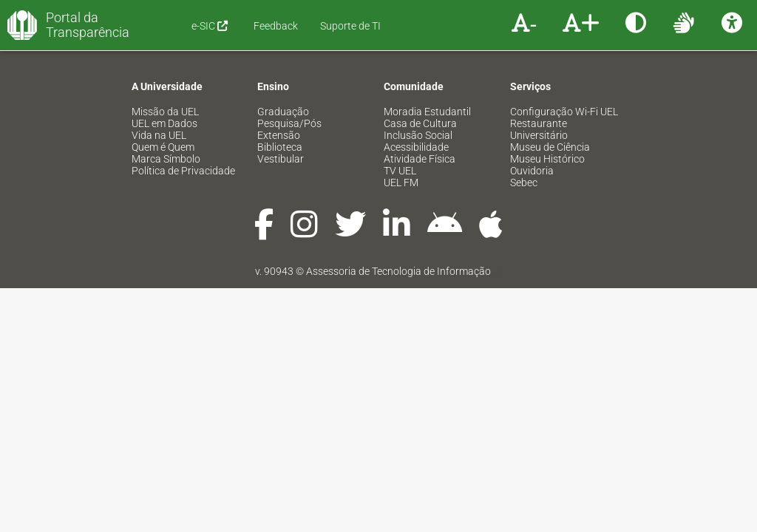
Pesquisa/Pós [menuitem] (289, 123)
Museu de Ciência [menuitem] (550, 147)
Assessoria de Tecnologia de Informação (398, 271)
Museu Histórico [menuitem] (547, 159)
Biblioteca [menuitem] (280, 147)
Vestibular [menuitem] (281, 159)
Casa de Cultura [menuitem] (420, 123)
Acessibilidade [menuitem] (416, 147)
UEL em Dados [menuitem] (164, 123)
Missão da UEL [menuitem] (165, 112)
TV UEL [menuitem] (400, 171)
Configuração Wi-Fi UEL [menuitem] (564, 112)
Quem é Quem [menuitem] (163, 147)
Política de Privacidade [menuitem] (183, 171)
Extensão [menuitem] (279, 135)
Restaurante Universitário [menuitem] (539, 129)
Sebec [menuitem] (524, 183)
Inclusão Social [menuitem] (418, 135)
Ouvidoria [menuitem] (532, 171)
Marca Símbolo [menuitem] (166, 159)
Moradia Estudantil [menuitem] (427, 112)
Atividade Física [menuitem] (420, 159)
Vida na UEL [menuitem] (159, 135)
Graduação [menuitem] (283, 112)
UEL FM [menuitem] (401, 183)
